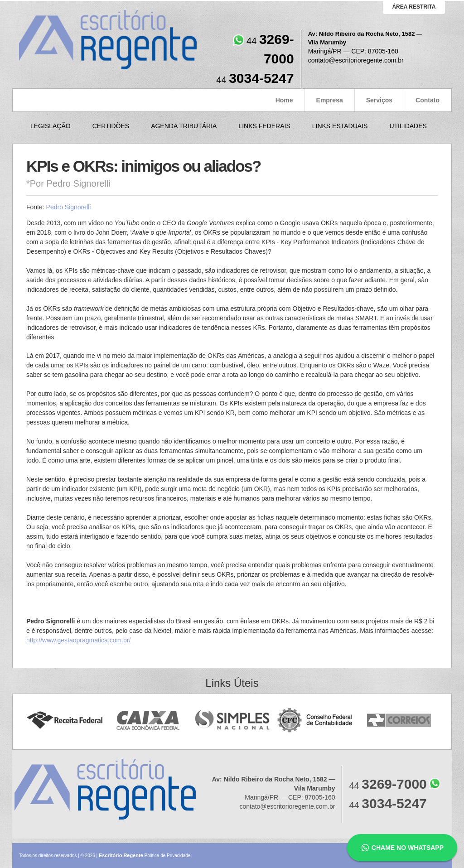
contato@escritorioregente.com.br (356, 60)
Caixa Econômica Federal (148, 721)
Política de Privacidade (168, 856)
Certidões (111, 126)
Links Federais (264, 126)
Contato (428, 100)
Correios (399, 721)
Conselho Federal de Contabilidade (316, 721)
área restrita (414, 7)
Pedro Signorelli (69, 207)
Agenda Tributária (184, 126)
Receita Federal (65, 721)
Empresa (330, 100)
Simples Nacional (232, 721)
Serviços (379, 100)
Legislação (51, 126)
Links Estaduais (340, 126)
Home (284, 100)
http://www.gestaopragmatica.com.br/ (78, 640)
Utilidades (408, 126)
